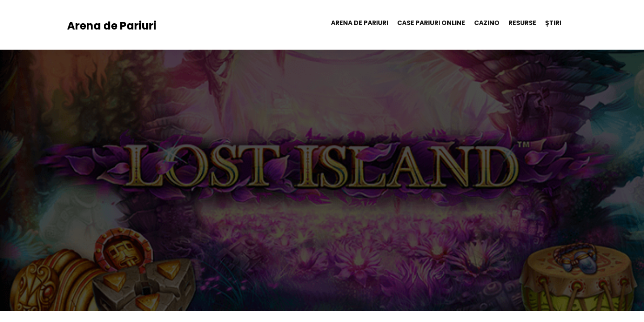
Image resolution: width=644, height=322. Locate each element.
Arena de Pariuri (112, 26)
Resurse (522, 23)
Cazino (487, 23)
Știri (553, 23)
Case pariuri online (431, 23)
